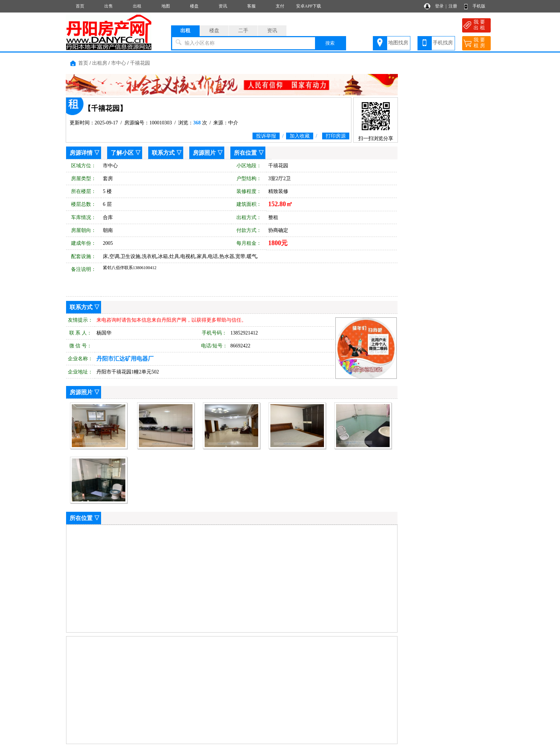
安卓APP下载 (309, 6)
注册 (453, 6)
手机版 (479, 6)
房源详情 (81, 153)
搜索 (330, 43)
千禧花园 (140, 63)
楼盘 (194, 6)
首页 (80, 6)
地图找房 (398, 43)
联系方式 (163, 153)
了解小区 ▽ (126, 153)
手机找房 (443, 43)
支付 (280, 6)
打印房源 (336, 136)
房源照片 (204, 153)
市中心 (119, 63)
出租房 (100, 63)
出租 (137, 6)
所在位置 (245, 153)
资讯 (223, 6)
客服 (251, 6)
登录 (439, 6)
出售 (109, 6)
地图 (166, 6)
